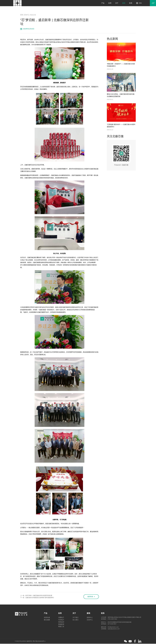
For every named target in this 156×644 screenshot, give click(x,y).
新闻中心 (90, 618)
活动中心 (27, 15)
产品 (103, 3)
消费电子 (61, 618)
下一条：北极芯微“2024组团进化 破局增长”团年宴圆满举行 (37, 598)
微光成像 (47, 620)
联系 (131, 3)
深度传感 (47, 618)
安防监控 (61, 622)
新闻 (124, 3)
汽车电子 (61, 620)
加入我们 (76, 620)
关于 (117, 3)
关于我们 (76, 618)
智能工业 (61, 627)
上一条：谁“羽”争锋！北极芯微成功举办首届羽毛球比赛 (36, 596)
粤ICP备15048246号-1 (39, 641)
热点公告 (34, 15)
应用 (110, 3)
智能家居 (61, 625)
